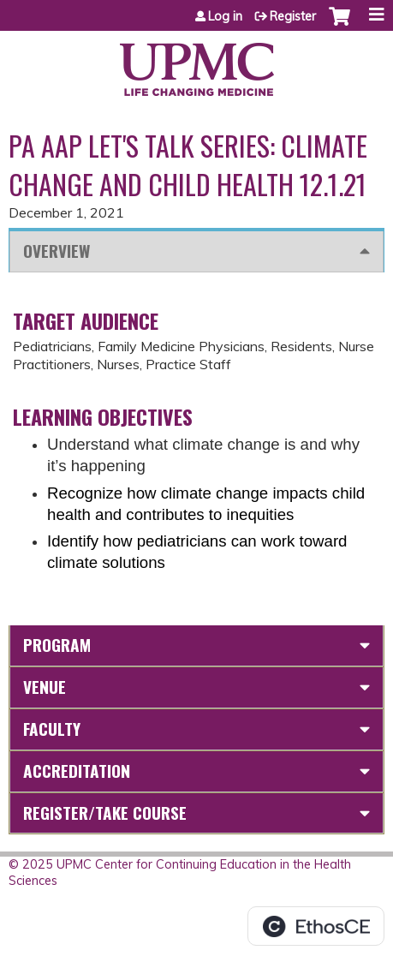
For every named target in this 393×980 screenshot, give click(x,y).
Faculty (52, 729)
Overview (57, 251)
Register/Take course (105, 813)
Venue (45, 687)
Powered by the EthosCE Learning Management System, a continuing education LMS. (316, 926)
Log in (225, 16)
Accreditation (77, 771)
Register (293, 16)
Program (57, 645)
